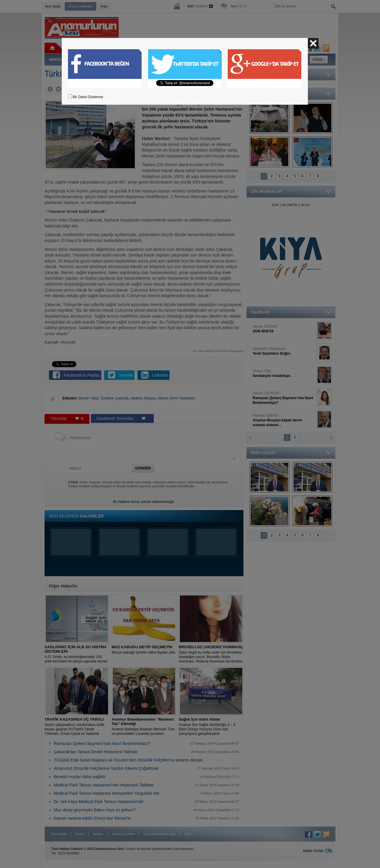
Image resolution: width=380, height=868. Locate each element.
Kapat (313, 43)
